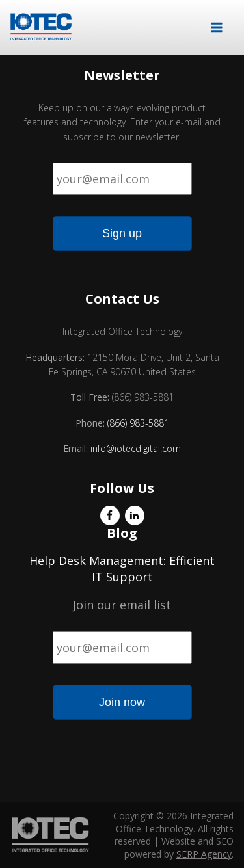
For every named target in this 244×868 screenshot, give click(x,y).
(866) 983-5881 (138, 423)
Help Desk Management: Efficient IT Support (122, 569)
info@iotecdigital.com (134, 448)
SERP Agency (204, 854)
